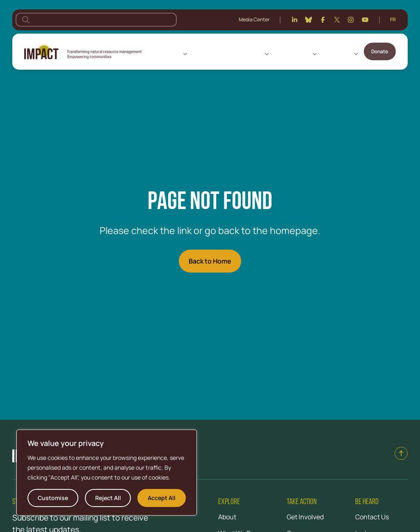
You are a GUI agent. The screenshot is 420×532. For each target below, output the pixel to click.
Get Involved (337, 53)
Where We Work (210, 53)
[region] (107, 473)
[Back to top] (401, 453)
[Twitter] (337, 20)
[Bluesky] (308, 20)
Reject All (108, 498)
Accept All (162, 498)
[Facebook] (323, 20)
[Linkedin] (294, 20)
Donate (380, 51)
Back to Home (210, 261)
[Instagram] (351, 20)
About (173, 53)
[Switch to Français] (393, 20)
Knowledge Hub (292, 53)
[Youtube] (365, 20)
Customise (53, 498)
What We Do (248, 53)
